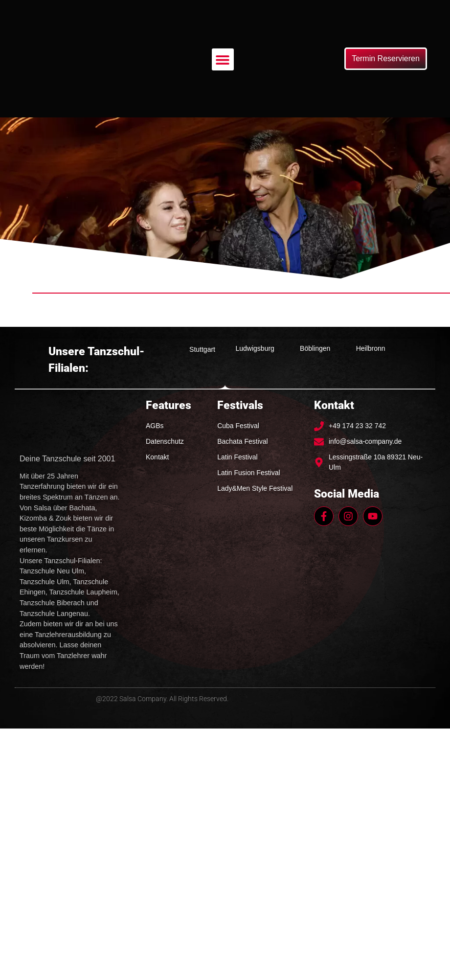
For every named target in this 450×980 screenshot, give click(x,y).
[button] (223, 59)
